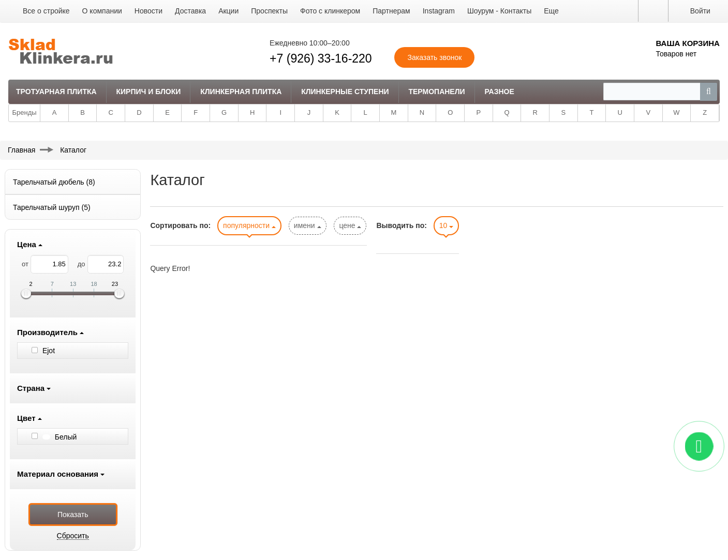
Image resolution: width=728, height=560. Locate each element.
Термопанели (436, 92)
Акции (228, 11)
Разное (499, 92)
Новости (148, 11)
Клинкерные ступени (345, 92)
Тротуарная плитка (56, 92)
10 (446, 225)
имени (308, 225)
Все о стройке (46, 11)
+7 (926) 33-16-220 (321, 58)
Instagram (439, 11)
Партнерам (391, 11)
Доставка (190, 11)
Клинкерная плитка (241, 92)
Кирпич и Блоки (149, 92)
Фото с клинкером (330, 11)
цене (350, 225)
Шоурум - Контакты (499, 11)
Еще (551, 11)
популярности (249, 225)
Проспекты (269, 11)
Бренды (25, 112)
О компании (102, 11)
